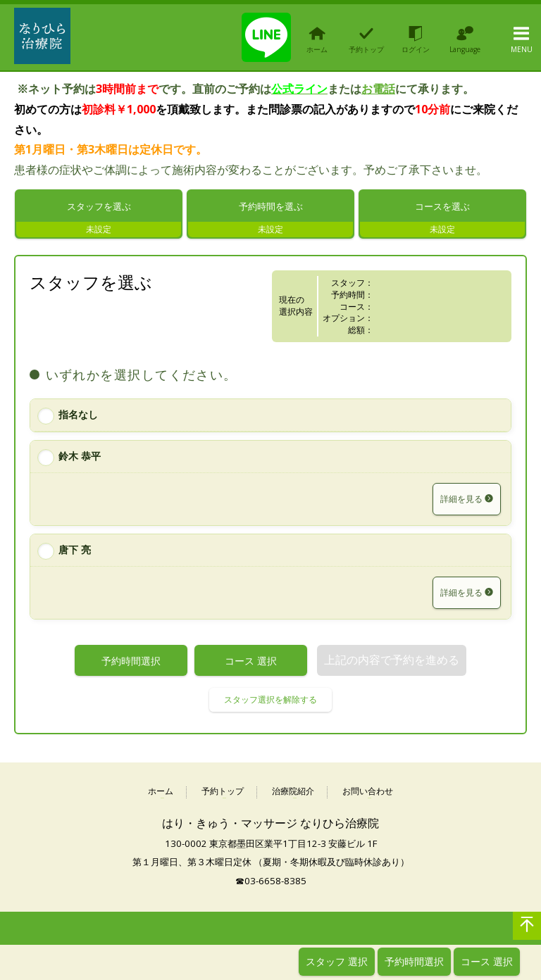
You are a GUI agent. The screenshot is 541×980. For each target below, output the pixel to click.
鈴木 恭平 (80, 461)
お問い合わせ (368, 797)
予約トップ (223, 797)
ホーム (161, 797)
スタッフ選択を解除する (270, 704)
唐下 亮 (75, 554)
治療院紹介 (293, 797)
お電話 (378, 89)
